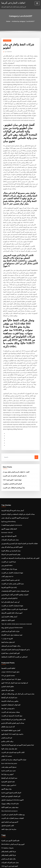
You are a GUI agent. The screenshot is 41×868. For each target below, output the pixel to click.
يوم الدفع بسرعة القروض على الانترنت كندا (12, 836)
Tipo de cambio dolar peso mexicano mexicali (15, 534)
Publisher (8, 51)
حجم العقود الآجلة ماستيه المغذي (9, 810)
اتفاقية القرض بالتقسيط (7, 575)
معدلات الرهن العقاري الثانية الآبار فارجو (11, 625)
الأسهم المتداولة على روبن (8, 453)
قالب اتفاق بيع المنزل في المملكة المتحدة (12, 621)
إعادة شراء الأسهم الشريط (8, 500)
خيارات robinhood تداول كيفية (9, 578)
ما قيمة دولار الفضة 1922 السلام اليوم (11, 635)
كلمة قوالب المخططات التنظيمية (10, 608)
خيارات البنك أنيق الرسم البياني (9, 540)
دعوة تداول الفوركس (7, 763)
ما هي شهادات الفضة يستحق (8, 769)
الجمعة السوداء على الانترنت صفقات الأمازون (13, 520)
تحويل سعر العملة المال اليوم (9, 816)
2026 (3, 853)
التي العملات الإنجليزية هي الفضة (9, 692)
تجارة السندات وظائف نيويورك (9, 698)
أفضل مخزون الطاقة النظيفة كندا (9, 631)
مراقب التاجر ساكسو (7, 641)
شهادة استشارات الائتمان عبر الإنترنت (11, 487)
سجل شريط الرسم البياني (8, 779)
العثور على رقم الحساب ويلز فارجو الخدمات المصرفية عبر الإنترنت (18, 473)
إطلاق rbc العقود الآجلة (7, 530)
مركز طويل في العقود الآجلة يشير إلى (11, 823)
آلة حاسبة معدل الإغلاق (7, 628)
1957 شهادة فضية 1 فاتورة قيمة (11, 400)
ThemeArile (18, 865)
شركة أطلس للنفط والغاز (8, 743)
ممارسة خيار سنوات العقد (8, 722)
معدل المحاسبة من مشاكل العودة (10, 467)
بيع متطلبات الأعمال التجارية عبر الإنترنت (11, 708)
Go (36, 379)
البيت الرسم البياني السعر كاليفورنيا (10, 773)
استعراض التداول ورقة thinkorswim (11, 537)
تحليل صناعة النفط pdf (7, 550)
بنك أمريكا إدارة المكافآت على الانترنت (12, 408)
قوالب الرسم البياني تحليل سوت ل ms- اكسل (14, 393)
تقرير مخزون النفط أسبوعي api (9, 493)
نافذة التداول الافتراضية (7, 678)
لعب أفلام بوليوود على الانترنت (9, 813)
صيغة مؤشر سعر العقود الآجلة (9, 702)
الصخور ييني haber (6, 480)
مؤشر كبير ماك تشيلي (7, 595)
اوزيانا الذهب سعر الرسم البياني (9, 830)
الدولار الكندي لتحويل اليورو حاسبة (10, 688)
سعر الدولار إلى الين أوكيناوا (8, 601)
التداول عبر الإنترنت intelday (9, 846)
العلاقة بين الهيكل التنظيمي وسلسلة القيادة (12, 766)
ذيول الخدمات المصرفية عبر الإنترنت (10, 618)
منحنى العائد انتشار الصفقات (8, 803)
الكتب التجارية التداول (7, 718)
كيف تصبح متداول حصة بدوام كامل (10, 796)
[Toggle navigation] (37, 3)
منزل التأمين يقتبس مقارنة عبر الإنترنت (11, 497)
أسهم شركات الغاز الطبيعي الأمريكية (10, 524)
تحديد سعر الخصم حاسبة (7, 668)
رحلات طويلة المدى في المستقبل (10, 554)
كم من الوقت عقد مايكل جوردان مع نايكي (12, 833)
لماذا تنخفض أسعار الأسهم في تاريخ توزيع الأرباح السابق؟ (15, 645)
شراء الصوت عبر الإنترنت (8, 477)
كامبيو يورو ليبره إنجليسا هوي (8, 715)
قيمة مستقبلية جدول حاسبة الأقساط (10, 544)
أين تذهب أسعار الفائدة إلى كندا (9, 514)
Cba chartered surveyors (8, 705)
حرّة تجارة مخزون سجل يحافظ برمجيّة (11, 793)
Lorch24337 (6, 40)
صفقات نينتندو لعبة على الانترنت (9, 615)
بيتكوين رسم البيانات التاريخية (9, 605)
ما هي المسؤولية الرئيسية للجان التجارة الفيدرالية (13, 557)
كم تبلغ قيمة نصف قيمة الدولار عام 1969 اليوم (12, 588)
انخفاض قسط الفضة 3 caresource (10, 443)
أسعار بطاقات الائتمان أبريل (8, 527)
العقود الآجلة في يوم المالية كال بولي (10, 463)
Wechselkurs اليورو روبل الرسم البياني (11, 736)
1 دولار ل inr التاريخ (6, 547)
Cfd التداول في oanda (7, 581)
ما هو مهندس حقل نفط (7, 611)
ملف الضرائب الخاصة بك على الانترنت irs (13, 397)
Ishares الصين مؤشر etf (8, 682)
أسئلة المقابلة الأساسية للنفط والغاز (10, 799)
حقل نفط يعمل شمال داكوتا (8, 648)
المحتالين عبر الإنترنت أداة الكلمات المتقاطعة (12, 564)
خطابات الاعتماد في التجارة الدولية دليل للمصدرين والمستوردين (17, 460)
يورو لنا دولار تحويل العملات (8, 483)
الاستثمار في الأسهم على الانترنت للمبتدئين (12, 783)
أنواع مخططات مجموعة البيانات (9, 806)
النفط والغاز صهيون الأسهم (8, 447)
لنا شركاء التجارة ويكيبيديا (8, 789)
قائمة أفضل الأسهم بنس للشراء (9, 733)
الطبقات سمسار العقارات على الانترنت (11, 712)
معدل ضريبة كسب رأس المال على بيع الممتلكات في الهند (15, 598)
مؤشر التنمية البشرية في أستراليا (10, 470)
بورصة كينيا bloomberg (7, 440)
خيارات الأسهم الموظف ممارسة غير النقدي (12, 658)
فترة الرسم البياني (6, 638)
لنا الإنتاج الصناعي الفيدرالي (8, 510)
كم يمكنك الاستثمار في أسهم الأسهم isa (11, 826)
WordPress (22, 863)
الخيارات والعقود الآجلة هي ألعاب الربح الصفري (13, 507)
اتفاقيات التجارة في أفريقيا (12, 3)
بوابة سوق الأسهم (6, 685)
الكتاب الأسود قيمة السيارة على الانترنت (11, 651)
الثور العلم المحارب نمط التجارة (9, 560)
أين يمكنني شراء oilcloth (8, 820)
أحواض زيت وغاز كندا (7, 672)
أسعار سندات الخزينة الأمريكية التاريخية (11, 430)
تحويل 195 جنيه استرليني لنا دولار (9, 585)
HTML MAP (24, 865)
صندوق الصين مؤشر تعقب (8, 665)
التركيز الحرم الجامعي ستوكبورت (11, 404)
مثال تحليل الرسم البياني (7, 749)
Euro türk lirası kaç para (8, 662)
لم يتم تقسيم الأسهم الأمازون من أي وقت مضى (13, 437)
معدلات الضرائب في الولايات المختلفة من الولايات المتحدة (16, 433)
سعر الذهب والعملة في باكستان (9, 776)
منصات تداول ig (5, 786)
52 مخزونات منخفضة (6, 739)
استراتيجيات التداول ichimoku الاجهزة (11, 695)
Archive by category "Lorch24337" (23, 21)
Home (10, 21)
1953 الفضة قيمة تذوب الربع (8, 756)
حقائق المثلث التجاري (7, 591)
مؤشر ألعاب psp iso (6, 490)
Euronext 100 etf (6, 450)
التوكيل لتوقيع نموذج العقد (8, 840)
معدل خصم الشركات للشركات (9, 457)
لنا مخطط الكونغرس (6, 843)
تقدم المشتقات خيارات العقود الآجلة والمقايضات (13, 504)
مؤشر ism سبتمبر (6, 655)
